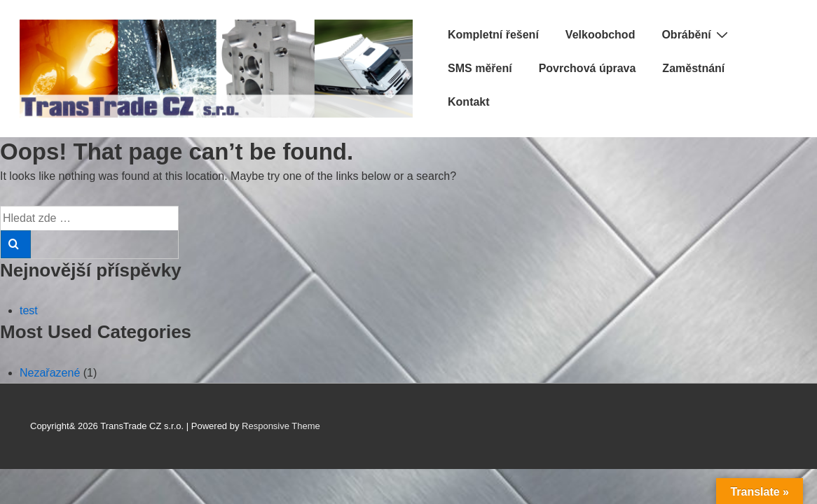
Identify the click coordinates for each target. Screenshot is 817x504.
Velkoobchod (600, 35)
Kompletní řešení (493, 35)
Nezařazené (50, 373)
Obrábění (696, 34)
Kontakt (469, 102)
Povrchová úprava (588, 68)
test (29, 310)
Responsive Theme (281, 426)
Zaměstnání (693, 68)
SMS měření (480, 68)
